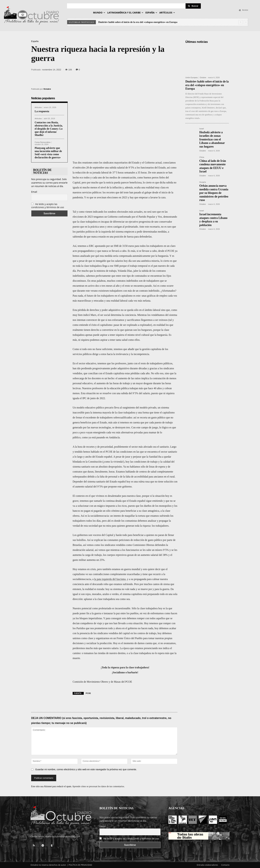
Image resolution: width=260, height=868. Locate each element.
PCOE (88, 693)
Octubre (47, 89)
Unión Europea (191, 78)
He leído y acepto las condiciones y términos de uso (48, 206)
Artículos (38, 107)
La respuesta (42, 111)
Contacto (225, 865)
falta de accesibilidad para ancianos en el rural (150, 477)
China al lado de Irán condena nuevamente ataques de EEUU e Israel (213, 166)
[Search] (193, 6)
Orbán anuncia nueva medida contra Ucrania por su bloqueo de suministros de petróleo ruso (214, 193)
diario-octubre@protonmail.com (63, 836)
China (202, 157)
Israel (202, 129)
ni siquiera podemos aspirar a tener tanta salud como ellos (109, 340)
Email (34, 192)
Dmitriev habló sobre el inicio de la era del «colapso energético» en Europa (138, 22)
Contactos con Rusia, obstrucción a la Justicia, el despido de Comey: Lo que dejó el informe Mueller (49, 129)
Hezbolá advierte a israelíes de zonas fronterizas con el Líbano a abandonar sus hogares (212, 139)
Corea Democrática (43, 142)
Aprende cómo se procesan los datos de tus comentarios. (98, 786)
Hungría (203, 182)
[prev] (241, 22)
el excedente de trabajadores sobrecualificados (107, 417)
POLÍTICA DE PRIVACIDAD (80, 865)
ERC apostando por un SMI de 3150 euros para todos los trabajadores (126, 246)
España (35, 41)
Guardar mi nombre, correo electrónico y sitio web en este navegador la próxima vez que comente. (86, 769)
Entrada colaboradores (207, 865)
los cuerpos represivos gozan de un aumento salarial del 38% (135, 555)
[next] (246, 22)
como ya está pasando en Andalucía (101, 437)
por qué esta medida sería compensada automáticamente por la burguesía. (130, 256)
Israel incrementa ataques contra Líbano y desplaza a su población (213, 220)
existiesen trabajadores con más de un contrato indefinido (129, 291)
